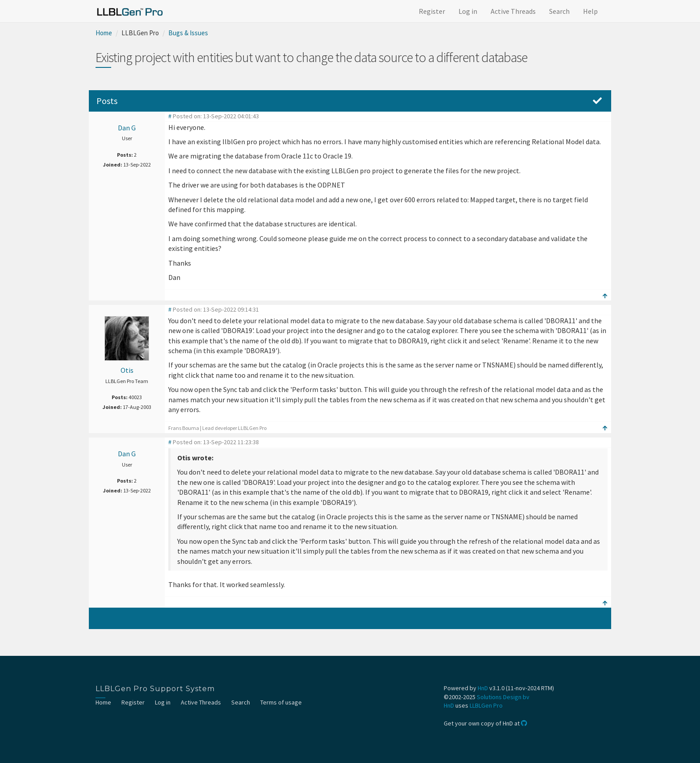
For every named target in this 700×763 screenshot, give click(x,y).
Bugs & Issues (188, 33)
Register (432, 11)
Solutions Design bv (503, 697)
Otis (127, 370)
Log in (468, 11)
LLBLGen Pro (486, 705)
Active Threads (513, 11)
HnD (483, 688)
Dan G (127, 128)
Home (104, 33)
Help (590, 11)
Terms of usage (281, 702)
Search (559, 11)
